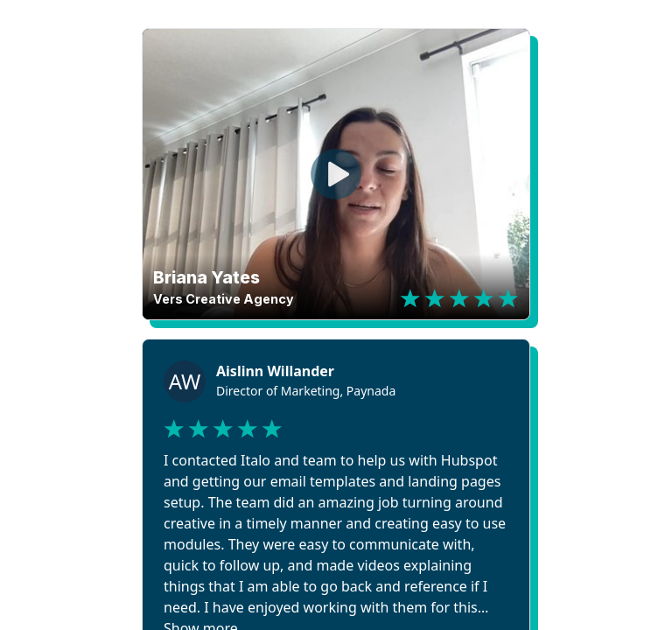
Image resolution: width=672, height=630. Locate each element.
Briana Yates (206, 277)
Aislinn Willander (275, 371)
